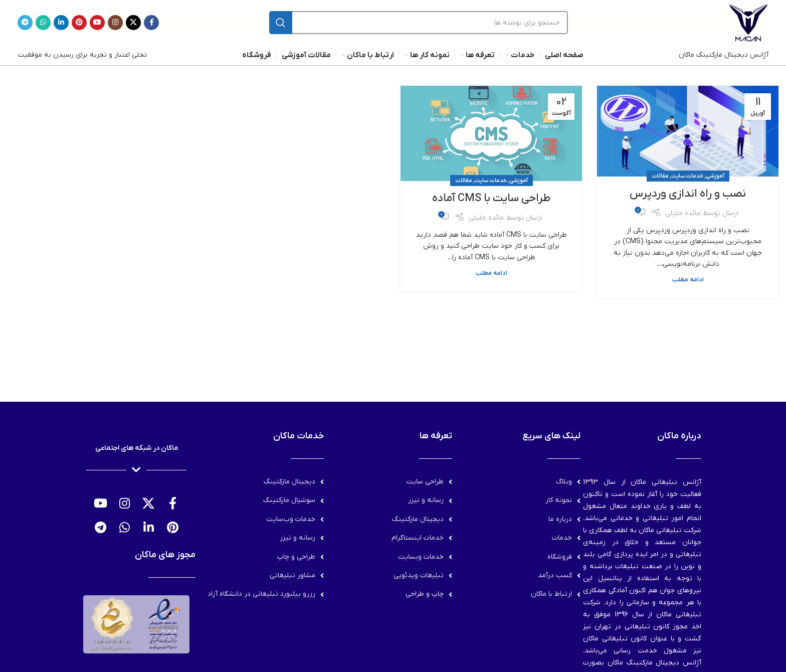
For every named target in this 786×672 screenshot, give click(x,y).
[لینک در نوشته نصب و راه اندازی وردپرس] (688, 131)
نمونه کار (559, 500)
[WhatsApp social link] (43, 23)
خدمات (562, 538)
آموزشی (715, 176)
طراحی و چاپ (296, 557)
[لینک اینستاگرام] (115, 23)
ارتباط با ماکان (551, 594)
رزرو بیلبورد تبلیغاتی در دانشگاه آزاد (261, 594)
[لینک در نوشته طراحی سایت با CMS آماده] (491, 133)
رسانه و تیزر (426, 500)
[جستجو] (419, 23)
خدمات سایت (687, 176)
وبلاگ (564, 482)
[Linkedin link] (61, 23)
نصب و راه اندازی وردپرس (688, 194)
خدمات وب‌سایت (291, 519)
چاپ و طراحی (425, 594)
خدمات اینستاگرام (418, 538)
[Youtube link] (97, 23)
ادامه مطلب (688, 280)
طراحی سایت (425, 482)
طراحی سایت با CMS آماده (491, 198)
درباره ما (560, 519)
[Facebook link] (151, 23)
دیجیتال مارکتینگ (418, 519)
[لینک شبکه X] (133, 23)
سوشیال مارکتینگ (289, 500)
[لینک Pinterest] (79, 23)
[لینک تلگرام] (25, 23)
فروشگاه (560, 557)
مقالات (660, 176)
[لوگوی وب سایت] (748, 22)
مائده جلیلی (683, 213)
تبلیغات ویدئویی (419, 575)
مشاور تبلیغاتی (292, 575)
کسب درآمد (555, 575)
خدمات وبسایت (421, 557)
